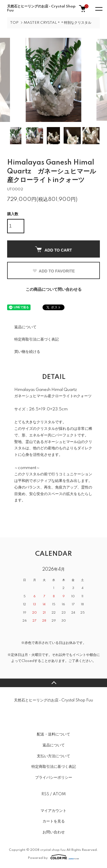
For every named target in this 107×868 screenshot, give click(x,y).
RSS (45, 794)
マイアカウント (53, 811)
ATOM (59, 794)
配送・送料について (53, 734)
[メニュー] (98, 9)
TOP (14, 23)
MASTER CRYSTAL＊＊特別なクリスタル (57, 23)
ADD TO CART (53, 249)
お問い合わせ (54, 832)
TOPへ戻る (53, 683)
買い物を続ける (27, 352)
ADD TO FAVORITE (53, 271)
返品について (25, 327)
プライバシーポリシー (54, 778)
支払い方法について (53, 756)
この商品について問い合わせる (54, 290)
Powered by (53, 857)
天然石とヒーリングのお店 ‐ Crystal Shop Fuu (41, 8)
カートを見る (54, 821)
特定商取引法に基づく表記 (37, 339)
